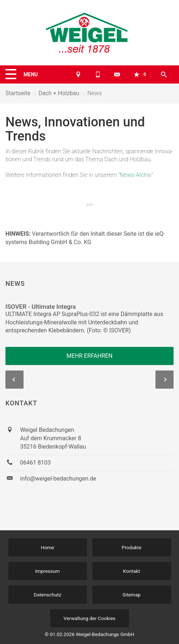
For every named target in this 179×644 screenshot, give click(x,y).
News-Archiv (136, 175)
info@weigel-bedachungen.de (58, 479)
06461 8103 (35, 463)
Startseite (18, 93)
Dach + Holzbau (59, 93)
